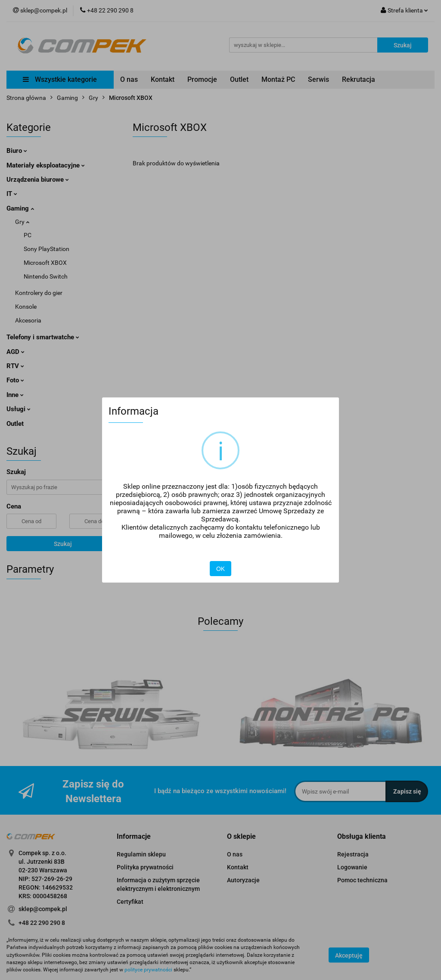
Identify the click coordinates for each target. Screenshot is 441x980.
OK (220, 569)
